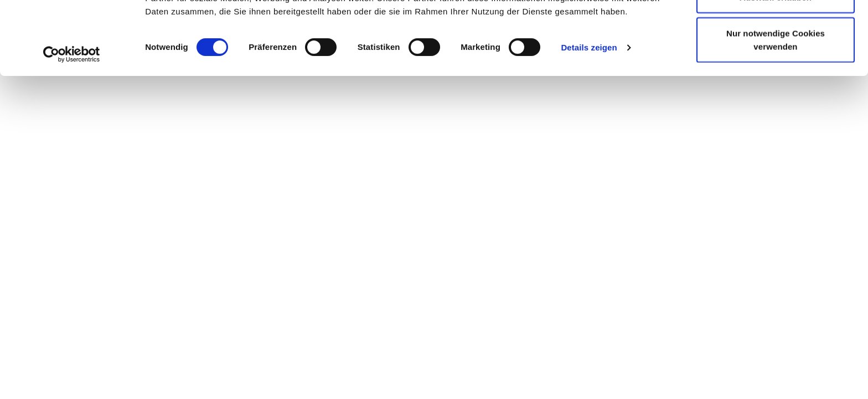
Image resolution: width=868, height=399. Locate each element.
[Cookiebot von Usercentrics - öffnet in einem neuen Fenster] (72, 123)
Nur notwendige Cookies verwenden (776, 108)
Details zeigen (589, 116)
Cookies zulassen (775, 29)
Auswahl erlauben (776, 66)
